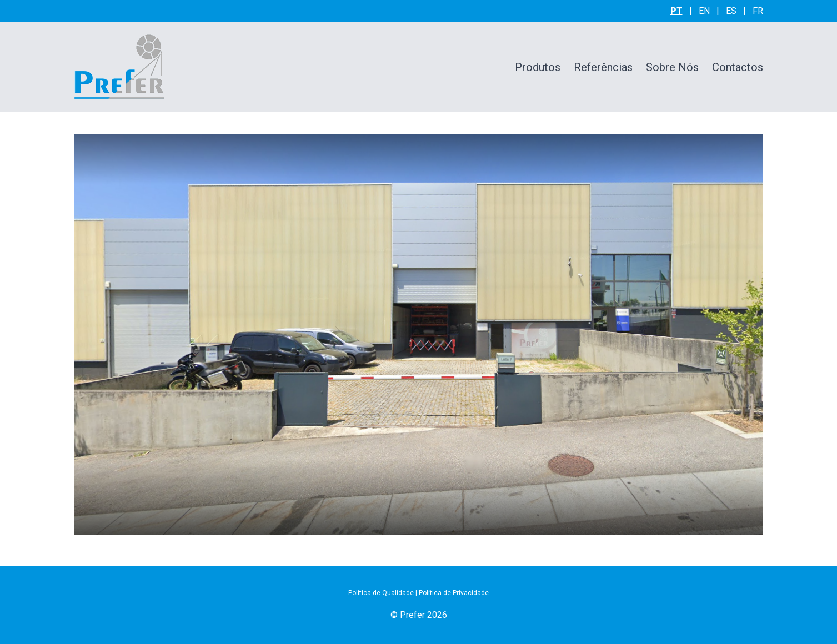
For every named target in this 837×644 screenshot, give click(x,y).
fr (758, 11)
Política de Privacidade (454, 593)
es (731, 11)
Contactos (738, 67)
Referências (603, 67)
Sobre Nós (672, 67)
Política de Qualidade (381, 593)
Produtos (538, 67)
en (704, 11)
